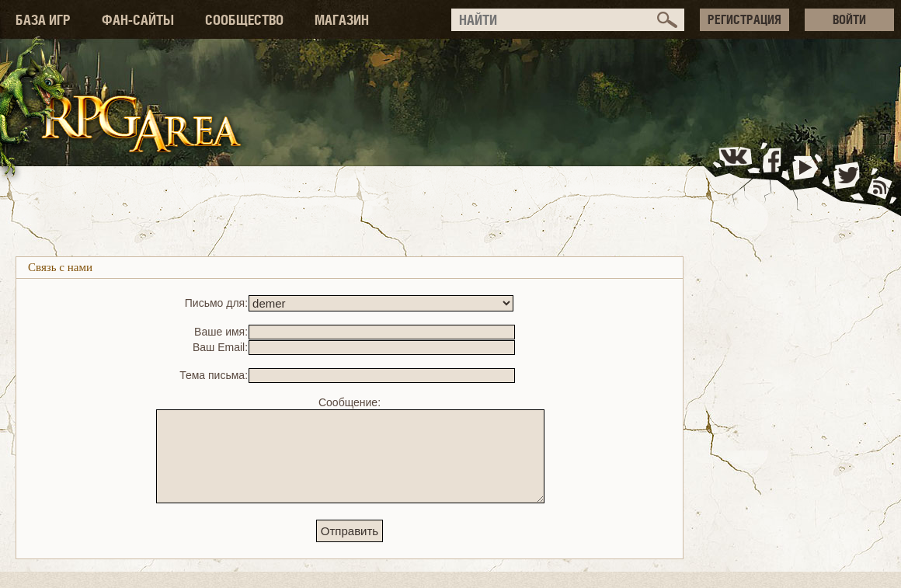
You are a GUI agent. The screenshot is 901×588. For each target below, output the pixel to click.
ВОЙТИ (849, 19)
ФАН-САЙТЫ (138, 20)
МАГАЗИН (342, 20)
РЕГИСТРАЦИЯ (744, 19)
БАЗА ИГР (43, 20)
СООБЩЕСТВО (244, 20)
